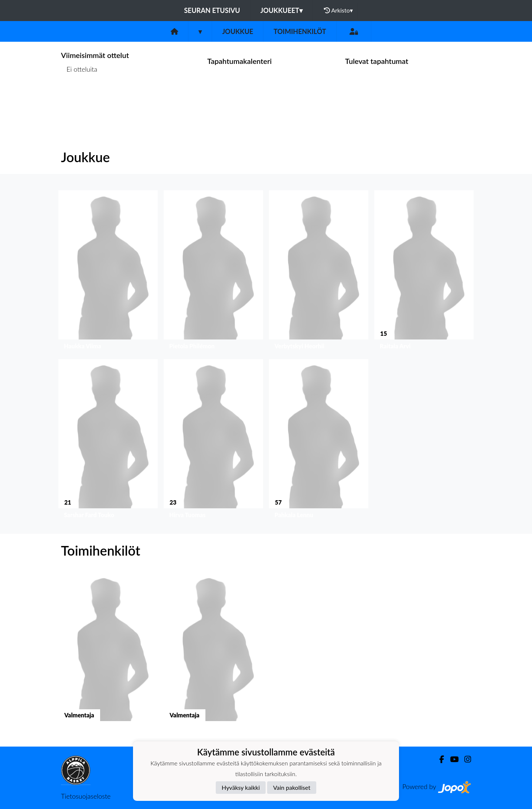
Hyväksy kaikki (241, 787)
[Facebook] (439, 759)
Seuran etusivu (212, 10)
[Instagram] (465, 759)
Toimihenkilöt (300, 31)
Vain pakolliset (292, 787)
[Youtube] (451, 759)
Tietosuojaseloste (86, 796)
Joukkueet (282, 10)
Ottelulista (79, 98)
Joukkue (238, 31)
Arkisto (338, 10)
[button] (108, 272)
